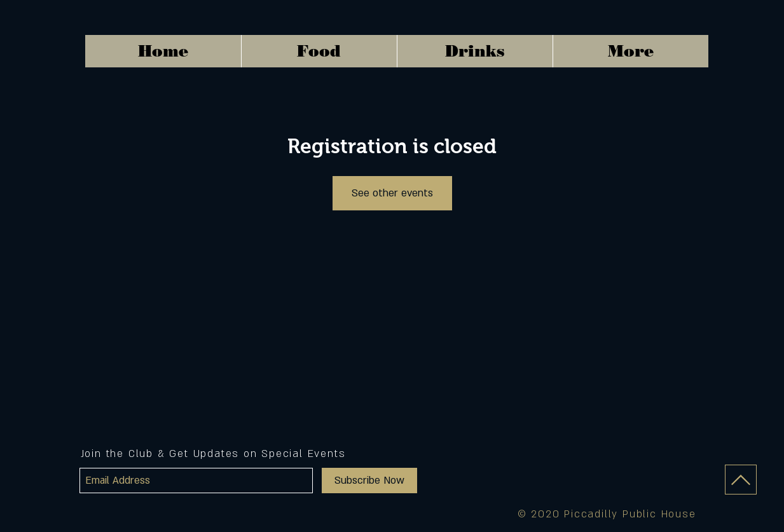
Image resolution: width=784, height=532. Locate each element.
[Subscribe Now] (369, 481)
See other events (392, 193)
